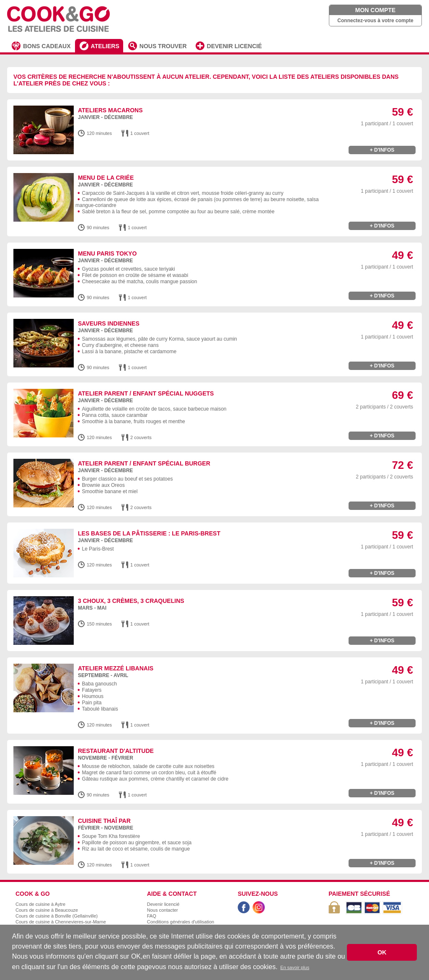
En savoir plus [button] (295, 967)
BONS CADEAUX (47, 46)
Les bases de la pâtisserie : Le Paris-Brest (149, 533)
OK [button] (382, 952)
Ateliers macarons (110, 110)
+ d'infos (382, 150)
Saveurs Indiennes (109, 323)
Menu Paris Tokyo (107, 253)
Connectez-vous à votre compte (375, 21)
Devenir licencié (163, 904)
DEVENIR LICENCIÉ (234, 46)
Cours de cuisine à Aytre (40, 904)
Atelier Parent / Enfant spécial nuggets (146, 393)
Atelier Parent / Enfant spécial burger (144, 463)
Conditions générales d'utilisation (181, 922)
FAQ (152, 916)
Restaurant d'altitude (116, 751)
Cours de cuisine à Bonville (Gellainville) (57, 916)
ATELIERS (105, 46)
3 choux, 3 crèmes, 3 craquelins (131, 601)
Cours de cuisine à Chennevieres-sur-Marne (61, 922)
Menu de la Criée (106, 178)
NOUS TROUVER (163, 46)
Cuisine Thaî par (104, 821)
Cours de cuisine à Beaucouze (47, 910)
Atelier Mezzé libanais (116, 668)
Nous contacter (163, 910)
